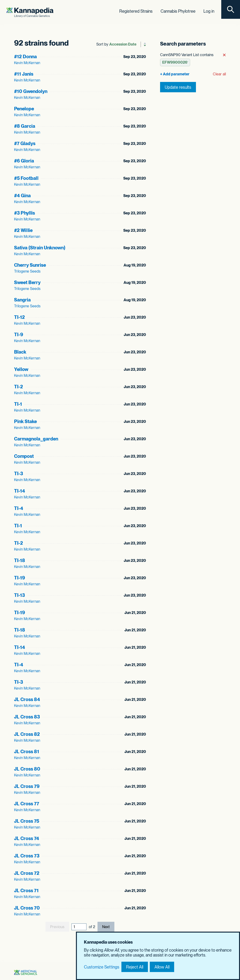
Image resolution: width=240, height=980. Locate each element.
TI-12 (19, 317)
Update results (178, 87)
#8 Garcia (25, 126)
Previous (57, 927)
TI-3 (19, 473)
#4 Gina (22, 195)
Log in (209, 11)
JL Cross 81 (27, 751)
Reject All (135, 967)
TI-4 (19, 508)
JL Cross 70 (27, 908)
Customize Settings (102, 967)
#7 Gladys (25, 143)
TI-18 (20, 560)
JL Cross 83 (27, 717)
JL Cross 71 (26, 890)
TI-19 (20, 578)
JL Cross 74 (27, 838)
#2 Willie (23, 230)
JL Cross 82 (27, 734)
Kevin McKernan (27, 63)
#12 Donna (25, 56)
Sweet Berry (27, 282)
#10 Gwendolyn (31, 91)
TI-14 (20, 491)
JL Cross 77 (27, 803)
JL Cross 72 (27, 873)
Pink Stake (25, 421)
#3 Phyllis (24, 213)
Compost (24, 456)
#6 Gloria (24, 161)
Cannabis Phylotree (178, 11)
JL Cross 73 (27, 856)
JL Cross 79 (27, 786)
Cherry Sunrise (30, 265)
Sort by (102, 44)
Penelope (24, 108)
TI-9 (19, 334)
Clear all (219, 74)
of (92, 926)
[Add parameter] (175, 74)
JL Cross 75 (27, 821)
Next (106, 927)
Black (20, 352)
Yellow (21, 369)
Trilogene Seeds (27, 271)
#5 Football (26, 178)
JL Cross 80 (27, 769)
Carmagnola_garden (36, 439)
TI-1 (18, 404)
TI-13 (19, 595)
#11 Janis (24, 74)
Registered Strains (136, 11)
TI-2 (19, 386)
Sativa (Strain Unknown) (40, 247)
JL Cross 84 (27, 699)
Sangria (22, 300)
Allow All (162, 967)
